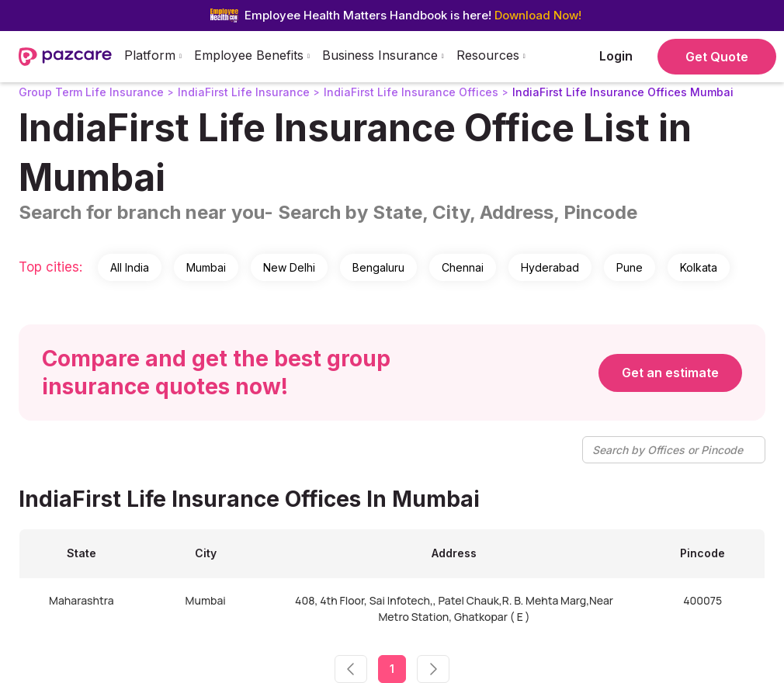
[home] (65, 57)
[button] (153, 57)
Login (616, 56)
